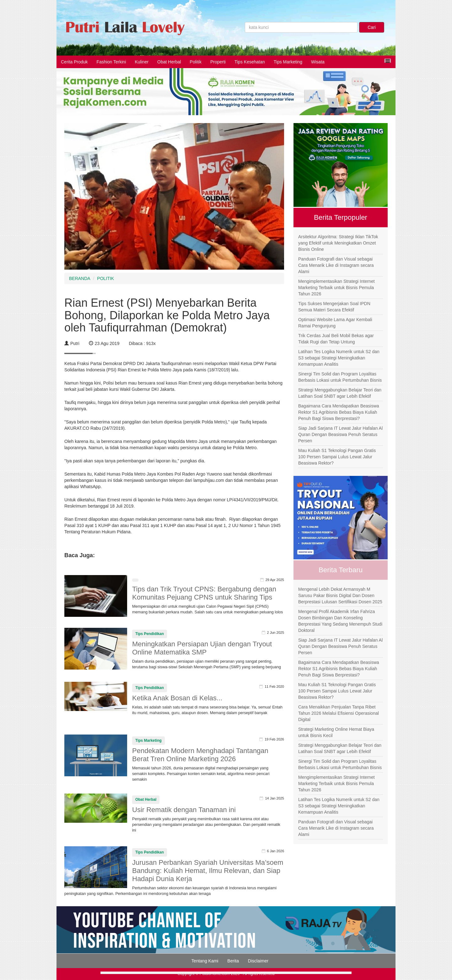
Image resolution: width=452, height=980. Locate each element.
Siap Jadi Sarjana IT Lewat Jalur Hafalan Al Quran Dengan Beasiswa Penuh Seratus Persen (340, 434)
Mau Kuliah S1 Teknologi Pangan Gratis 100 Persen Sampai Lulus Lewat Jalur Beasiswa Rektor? (337, 457)
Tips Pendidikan (150, 634)
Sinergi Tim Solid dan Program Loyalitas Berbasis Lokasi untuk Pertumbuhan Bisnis (340, 377)
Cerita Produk (74, 62)
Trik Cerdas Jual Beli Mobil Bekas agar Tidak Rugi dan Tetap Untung (336, 339)
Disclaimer (258, 961)
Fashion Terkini (111, 62)
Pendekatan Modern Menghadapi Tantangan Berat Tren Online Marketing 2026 (200, 755)
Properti (218, 62)
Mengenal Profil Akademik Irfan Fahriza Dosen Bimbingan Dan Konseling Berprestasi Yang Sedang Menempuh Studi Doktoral (340, 621)
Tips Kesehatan (250, 62)
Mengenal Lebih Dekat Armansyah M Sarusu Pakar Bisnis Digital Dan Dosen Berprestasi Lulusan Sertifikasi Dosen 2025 (340, 595)
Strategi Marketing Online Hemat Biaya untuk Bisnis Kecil (336, 732)
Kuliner (142, 62)
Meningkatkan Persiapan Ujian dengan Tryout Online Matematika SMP (202, 648)
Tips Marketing (288, 62)
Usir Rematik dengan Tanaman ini (184, 810)
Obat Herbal (169, 62)
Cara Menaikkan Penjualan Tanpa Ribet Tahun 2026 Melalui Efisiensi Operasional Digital (339, 713)
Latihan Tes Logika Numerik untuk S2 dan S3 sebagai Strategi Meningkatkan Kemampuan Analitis (339, 358)
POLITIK (105, 278)
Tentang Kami (205, 961)
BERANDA (80, 278)
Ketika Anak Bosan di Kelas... (177, 698)
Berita (233, 961)
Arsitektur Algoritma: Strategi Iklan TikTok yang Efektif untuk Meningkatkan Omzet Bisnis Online (338, 243)
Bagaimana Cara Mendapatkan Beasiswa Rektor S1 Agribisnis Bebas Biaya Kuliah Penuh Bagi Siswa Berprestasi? (339, 412)
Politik (196, 62)
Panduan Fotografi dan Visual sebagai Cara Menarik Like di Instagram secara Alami (336, 265)
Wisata (318, 62)
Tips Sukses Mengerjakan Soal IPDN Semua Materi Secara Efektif (334, 307)
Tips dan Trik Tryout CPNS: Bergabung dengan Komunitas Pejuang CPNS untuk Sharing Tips (204, 593)
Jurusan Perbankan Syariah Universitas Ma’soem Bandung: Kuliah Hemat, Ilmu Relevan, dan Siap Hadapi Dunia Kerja (208, 871)
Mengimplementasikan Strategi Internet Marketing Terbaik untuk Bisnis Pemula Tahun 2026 (336, 288)
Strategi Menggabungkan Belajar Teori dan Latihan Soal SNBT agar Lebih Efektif (340, 393)
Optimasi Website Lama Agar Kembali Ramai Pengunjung (335, 323)
